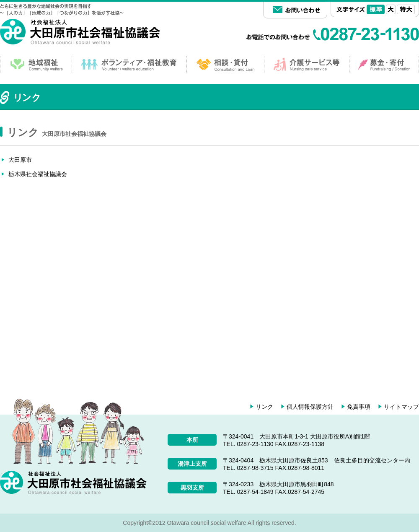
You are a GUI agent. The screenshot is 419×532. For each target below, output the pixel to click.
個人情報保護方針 (310, 407)
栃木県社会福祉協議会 (38, 174)
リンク (264, 407)
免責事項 (359, 407)
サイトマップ (401, 407)
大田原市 (20, 160)
